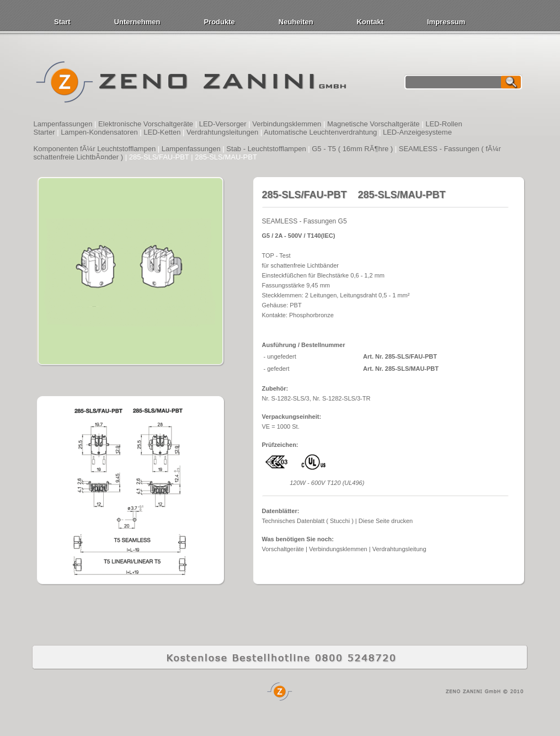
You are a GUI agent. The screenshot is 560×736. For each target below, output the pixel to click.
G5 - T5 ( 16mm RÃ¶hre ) (352, 149)
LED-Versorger (223, 124)
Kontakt (370, 22)
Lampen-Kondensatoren (99, 132)
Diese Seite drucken (386, 521)
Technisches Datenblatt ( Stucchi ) (308, 521)
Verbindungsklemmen (287, 124)
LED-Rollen (444, 124)
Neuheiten (296, 22)
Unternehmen (137, 22)
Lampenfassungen (63, 124)
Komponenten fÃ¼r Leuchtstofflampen (95, 149)
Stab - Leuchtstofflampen (266, 149)
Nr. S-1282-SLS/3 (286, 398)
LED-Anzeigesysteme (417, 132)
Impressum (446, 22)
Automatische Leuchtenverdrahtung (320, 132)
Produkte (219, 22)
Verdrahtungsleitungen (222, 132)
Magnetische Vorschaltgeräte (374, 124)
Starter (44, 132)
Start (62, 22)
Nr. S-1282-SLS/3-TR (342, 398)
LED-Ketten (162, 132)
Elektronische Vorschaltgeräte (146, 124)
